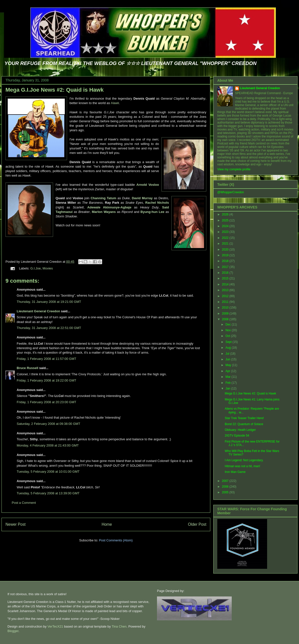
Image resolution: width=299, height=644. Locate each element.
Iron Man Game (235, 472)
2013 (226, 290)
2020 (226, 250)
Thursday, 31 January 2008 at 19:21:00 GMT (49, 302)
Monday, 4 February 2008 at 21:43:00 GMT (48, 445)
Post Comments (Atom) (116, 540)
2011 (226, 302)
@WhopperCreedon (231, 192)
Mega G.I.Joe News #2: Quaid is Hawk (55, 90)
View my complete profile (234, 169)
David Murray (142, 198)
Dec (229, 324)
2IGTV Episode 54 (237, 436)
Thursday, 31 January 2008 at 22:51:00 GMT (49, 328)
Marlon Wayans (104, 212)
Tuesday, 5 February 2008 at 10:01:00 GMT (48, 472)
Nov (229, 330)
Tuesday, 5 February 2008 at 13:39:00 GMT (48, 493)
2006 (226, 487)
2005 (226, 492)
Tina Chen (119, 626)
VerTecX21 (55, 626)
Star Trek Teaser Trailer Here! (244, 418)
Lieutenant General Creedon (38, 311)
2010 (226, 308)
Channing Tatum (104, 198)
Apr (228, 371)
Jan (228, 388)
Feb (228, 383)
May (229, 365)
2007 (226, 481)
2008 (226, 319)
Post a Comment (24, 503)
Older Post (197, 524)
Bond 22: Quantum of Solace (244, 424)
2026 (226, 214)
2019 (226, 255)
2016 (226, 273)
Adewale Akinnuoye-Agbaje (109, 207)
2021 (226, 244)
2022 (226, 238)
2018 (226, 261)
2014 (226, 284)
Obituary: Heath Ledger (240, 430)
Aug (229, 348)
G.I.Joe (36, 268)
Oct (228, 336)
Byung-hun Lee (152, 212)
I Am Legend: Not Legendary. (244, 460)
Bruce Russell (28, 368)
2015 (226, 278)
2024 (226, 226)
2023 (226, 232)
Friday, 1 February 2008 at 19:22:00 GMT (46, 380)
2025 (226, 220)
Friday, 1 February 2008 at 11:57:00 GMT (46, 359)
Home (107, 524)
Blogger (13, 631)
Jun (228, 359)
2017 (226, 267)
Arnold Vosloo (148, 185)
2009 (226, 314)
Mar (228, 377)
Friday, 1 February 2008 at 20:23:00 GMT (46, 402)
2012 (226, 296)
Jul (228, 354)
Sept (229, 342)
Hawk (115, 103)
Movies (48, 268)
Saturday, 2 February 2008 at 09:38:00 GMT (48, 424)
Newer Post (16, 524)
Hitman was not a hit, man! (242, 466)
